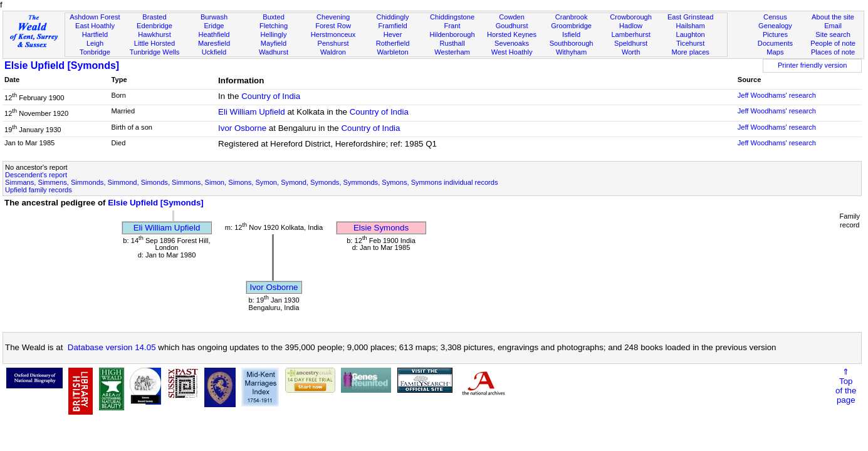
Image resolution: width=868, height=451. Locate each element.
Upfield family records (39, 190)
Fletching (274, 26)
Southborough (572, 43)
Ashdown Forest (95, 17)
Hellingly (274, 34)
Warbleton (392, 52)
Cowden (512, 17)
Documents (775, 43)
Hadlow (631, 26)
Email (833, 26)
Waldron (333, 52)
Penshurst (333, 43)
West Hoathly (512, 52)
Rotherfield (393, 43)
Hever (393, 34)
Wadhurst (274, 52)
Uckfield (214, 52)
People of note (833, 43)
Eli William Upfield (252, 112)
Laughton (690, 34)
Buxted (274, 17)
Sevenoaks (512, 43)
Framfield (392, 26)
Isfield (571, 34)
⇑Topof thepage (846, 386)
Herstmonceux (333, 34)
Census (775, 17)
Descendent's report (36, 175)
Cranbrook (572, 17)
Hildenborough (452, 34)
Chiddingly (393, 17)
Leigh (95, 43)
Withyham (571, 52)
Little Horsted (154, 43)
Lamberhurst (630, 34)
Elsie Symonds (381, 228)
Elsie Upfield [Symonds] (62, 65)
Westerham (452, 52)
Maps (775, 52)
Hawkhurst (154, 34)
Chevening (333, 17)
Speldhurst (631, 43)
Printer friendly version (813, 65)
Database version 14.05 (112, 347)
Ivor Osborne (242, 128)
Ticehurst (690, 43)
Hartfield (95, 34)
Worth (631, 52)
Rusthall (452, 43)
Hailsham (690, 26)
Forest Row (333, 26)
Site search (833, 34)
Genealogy (775, 26)
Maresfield (214, 43)
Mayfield (274, 43)
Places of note (833, 52)
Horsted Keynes (512, 34)
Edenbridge (154, 26)
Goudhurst (512, 26)
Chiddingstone (452, 17)
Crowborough (631, 17)
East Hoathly (95, 26)
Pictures (775, 34)
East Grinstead (690, 17)
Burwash (214, 17)
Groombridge (571, 26)
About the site (833, 17)
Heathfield (214, 34)
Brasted (154, 17)
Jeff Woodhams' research (777, 95)
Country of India (271, 96)
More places (690, 52)
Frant (452, 26)
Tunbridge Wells (155, 52)
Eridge (214, 26)
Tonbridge (95, 52)
